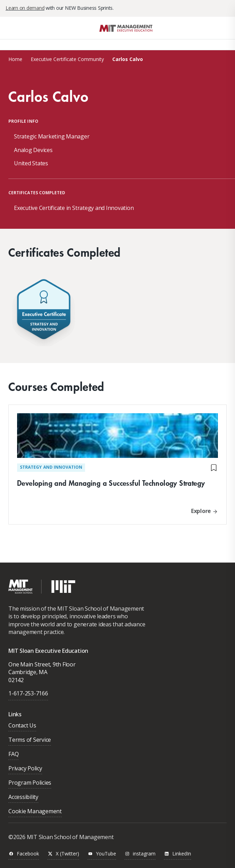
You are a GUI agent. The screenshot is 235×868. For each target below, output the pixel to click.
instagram (140, 854)
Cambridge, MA (28, 672)
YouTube (102, 854)
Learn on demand (25, 8)
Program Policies (30, 783)
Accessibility (23, 797)
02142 (16, 680)
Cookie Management (35, 812)
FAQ (13, 754)
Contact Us (22, 726)
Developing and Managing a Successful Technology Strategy (111, 483)
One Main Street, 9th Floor (42, 664)
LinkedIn (177, 854)
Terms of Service (30, 740)
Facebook (24, 854)
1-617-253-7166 (28, 693)
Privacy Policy (25, 769)
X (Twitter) (63, 854)
